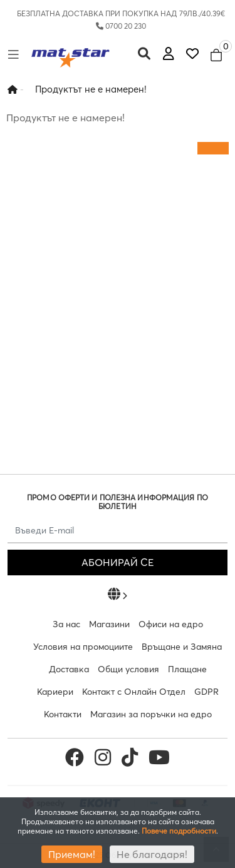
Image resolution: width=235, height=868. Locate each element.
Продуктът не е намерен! (91, 89)
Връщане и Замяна (182, 647)
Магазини (109, 624)
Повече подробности (179, 831)
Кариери (55, 692)
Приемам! (72, 854)
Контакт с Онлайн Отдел (134, 692)
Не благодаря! (152, 854)
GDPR (206, 692)
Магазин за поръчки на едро (151, 714)
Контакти (63, 714)
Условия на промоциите (83, 647)
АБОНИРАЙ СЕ (118, 562)
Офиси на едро (171, 624)
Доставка (69, 669)
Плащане (187, 669)
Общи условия (128, 669)
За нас (66, 624)
